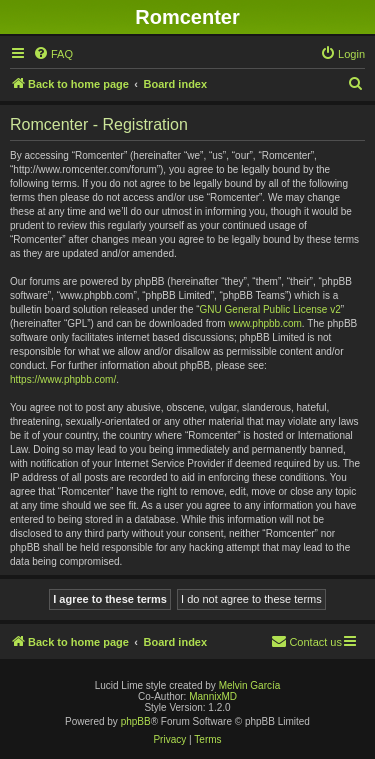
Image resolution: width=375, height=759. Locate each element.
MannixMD (213, 696)
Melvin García (250, 685)
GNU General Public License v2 (270, 309)
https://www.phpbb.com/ (63, 379)
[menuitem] (53, 54)
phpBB (136, 721)
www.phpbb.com (264, 323)
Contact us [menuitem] (306, 641)
